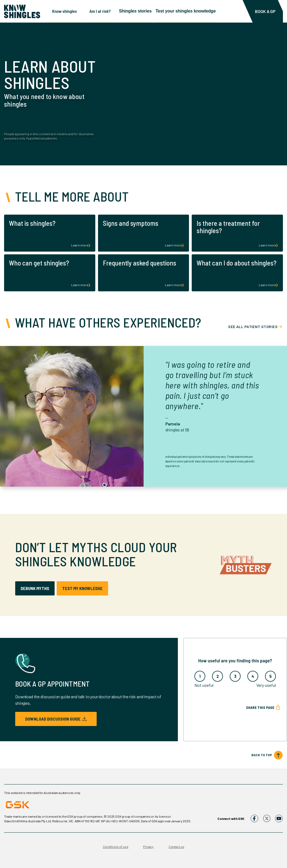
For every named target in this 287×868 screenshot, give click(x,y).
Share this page (260, 707)
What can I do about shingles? (236, 263)
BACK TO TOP (262, 755)
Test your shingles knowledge (197, 11)
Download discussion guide (56, 719)
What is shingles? (32, 223)
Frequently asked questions (140, 263)
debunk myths (35, 588)
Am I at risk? (104, 11)
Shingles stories (143, 11)
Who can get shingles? (39, 263)
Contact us (176, 847)
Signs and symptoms (131, 223)
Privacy (148, 847)
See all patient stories (253, 327)
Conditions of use (116, 847)
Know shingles (64, 11)
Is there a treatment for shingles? (228, 227)
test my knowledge (82, 588)
